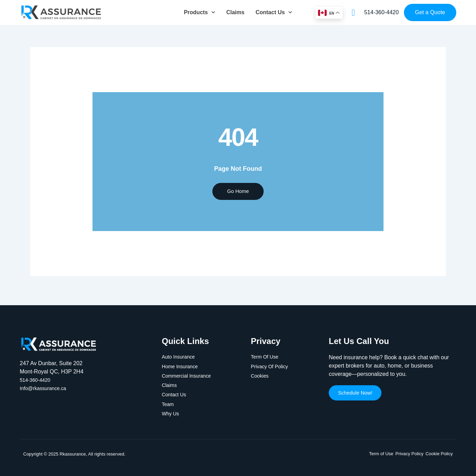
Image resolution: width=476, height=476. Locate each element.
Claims (235, 12)
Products (200, 12)
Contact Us (274, 12)
